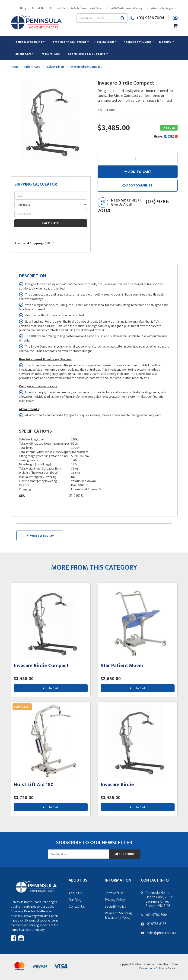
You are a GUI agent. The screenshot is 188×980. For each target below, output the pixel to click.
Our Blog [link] (75, 900)
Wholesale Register (164, 8)
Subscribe (125, 854)
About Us (38, 8)
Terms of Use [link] (114, 893)
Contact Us (57, 8)
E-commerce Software (153, 968)
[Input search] (97, 18)
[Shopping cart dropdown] (175, 25)
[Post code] (51, 214)
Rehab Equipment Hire (86, 8)
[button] (138, 185)
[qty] (51, 196)
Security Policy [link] (115, 906)
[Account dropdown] (175, 18)
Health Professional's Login (126, 8)
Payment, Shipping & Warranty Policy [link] (118, 915)
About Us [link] (75, 893)
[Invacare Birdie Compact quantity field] (138, 158)
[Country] (51, 205)
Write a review (40, 536)
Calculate (51, 223)
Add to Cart (51, 688)
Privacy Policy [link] (115, 900)
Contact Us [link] (77, 906)
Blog (23, 8)
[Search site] (123, 18)
